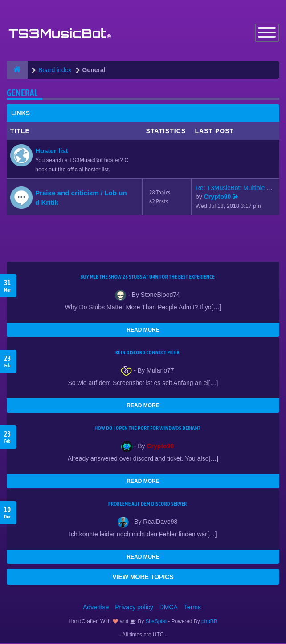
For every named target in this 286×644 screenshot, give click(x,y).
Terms (192, 608)
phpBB (209, 622)
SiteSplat (155, 622)
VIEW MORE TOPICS (143, 578)
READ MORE (143, 331)
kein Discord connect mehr (147, 353)
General (22, 93)
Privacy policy (134, 608)
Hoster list (52, 151)
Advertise (96, 608)
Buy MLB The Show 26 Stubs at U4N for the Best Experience (147, 278)
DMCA (169, 608)
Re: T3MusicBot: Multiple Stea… (241, 189)
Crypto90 (218, 198)
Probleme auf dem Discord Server (148, 505)
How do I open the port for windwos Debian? (147, 429)
